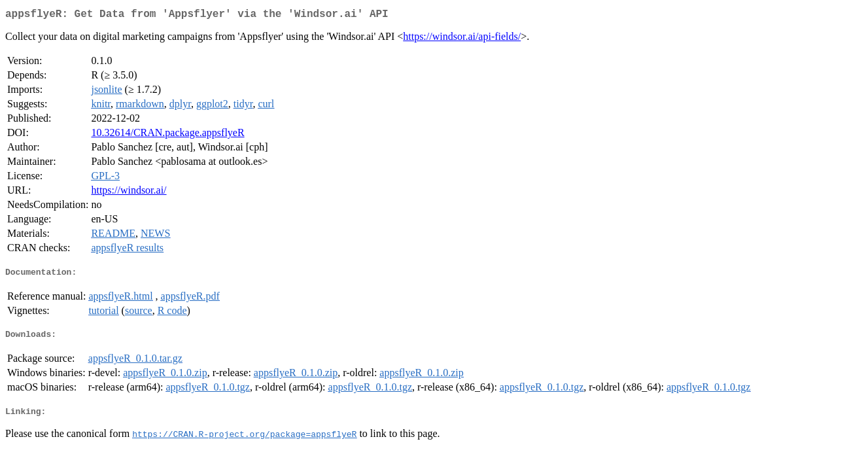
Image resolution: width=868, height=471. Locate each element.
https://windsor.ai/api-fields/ (462, 39)
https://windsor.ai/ (129, 193)
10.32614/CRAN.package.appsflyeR (167, 135)
